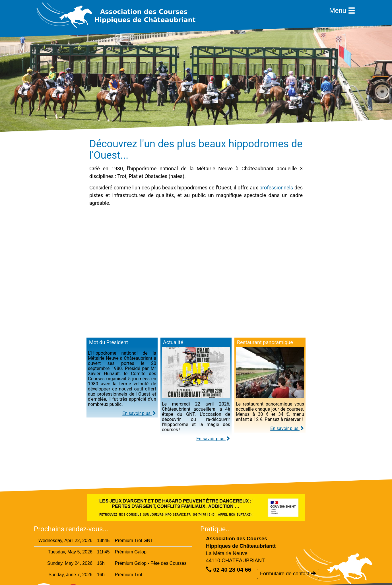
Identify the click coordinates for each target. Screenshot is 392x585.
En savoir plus (139, 413)
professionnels (276, 188)
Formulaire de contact (288, 573)
